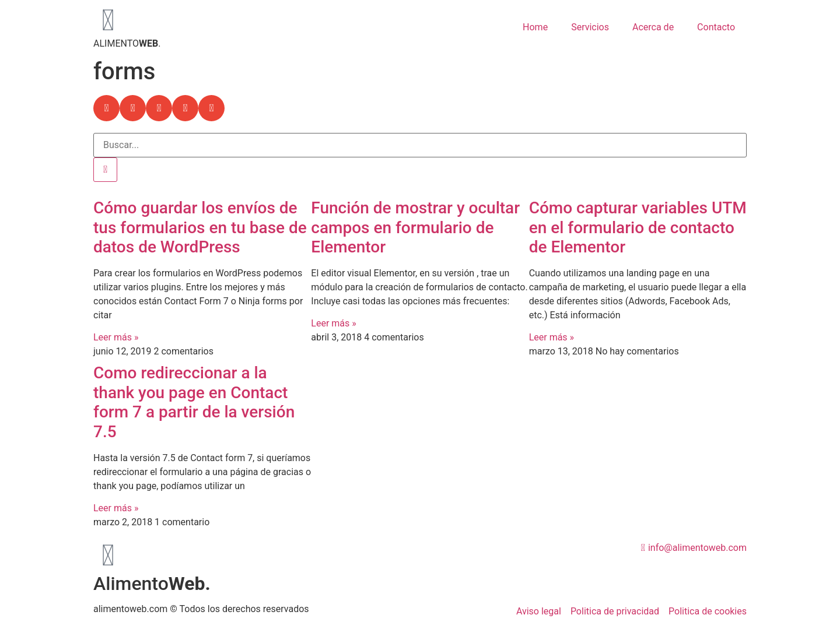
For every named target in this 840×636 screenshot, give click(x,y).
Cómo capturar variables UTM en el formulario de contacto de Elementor (638, 227)
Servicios (590, 27)
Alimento (152, 584)
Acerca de (653, 27)
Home (535, 27)
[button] (106, 108)
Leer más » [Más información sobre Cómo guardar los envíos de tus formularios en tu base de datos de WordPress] (116, 337)
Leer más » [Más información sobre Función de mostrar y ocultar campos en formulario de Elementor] (333, 323)
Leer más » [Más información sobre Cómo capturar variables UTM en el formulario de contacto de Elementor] (552, 337)
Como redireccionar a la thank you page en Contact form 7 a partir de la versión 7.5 (194, 402)
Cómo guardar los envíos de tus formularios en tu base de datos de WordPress (200, 227)
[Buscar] (105, 170)
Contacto (716, 27)
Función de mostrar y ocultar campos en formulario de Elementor (415, 227)
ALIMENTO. (127, 43)
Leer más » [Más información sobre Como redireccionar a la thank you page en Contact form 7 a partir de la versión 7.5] (116, 508)
